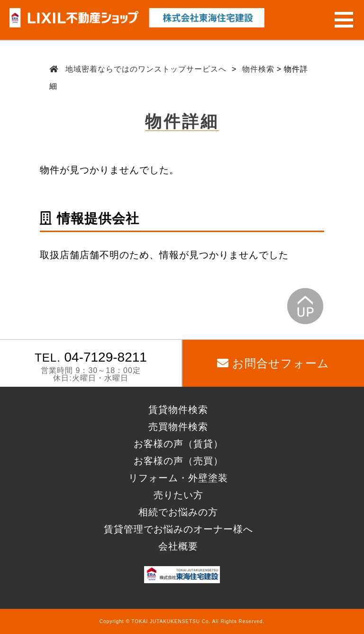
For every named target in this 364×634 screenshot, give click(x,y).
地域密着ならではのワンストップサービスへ (146, 69)
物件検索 (258, 69)
